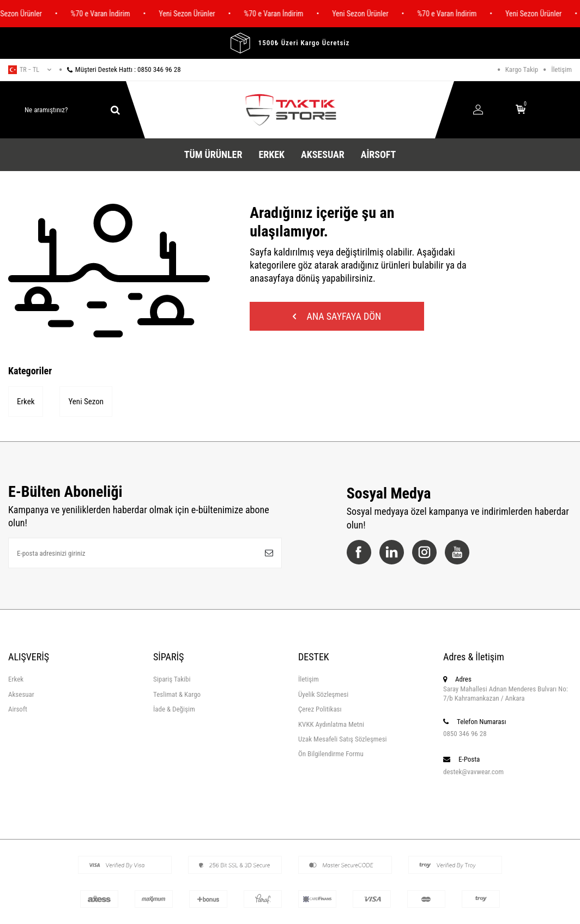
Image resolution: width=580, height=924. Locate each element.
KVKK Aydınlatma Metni (331, 724)
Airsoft (379, 154)
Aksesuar (323, 154)
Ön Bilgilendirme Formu (331, 754)
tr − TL (30, 70)
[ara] (115, 110)
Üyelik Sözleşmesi (323, 694)
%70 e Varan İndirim (107, 14)
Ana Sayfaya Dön (337, 316)
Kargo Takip (522, 69)
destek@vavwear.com (473, 772)
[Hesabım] (478, 110)
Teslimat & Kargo (177, 694)
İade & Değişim (174, 709)
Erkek (271, 154)
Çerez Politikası (320, 709)
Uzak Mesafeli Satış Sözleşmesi (343, 739)
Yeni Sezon (86, 402)
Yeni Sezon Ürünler (193, 14)
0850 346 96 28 (465, 734)
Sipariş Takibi (172, 679)
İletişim (561, 69)
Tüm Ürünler (213, 154)
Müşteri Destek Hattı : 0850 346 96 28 (120, 69)
